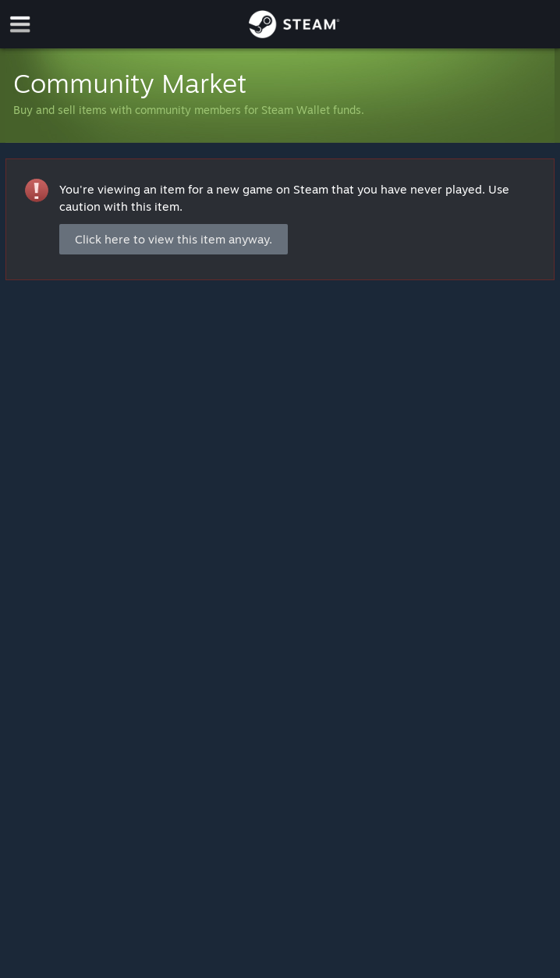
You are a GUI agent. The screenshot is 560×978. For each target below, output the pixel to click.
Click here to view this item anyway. (174, 239)
